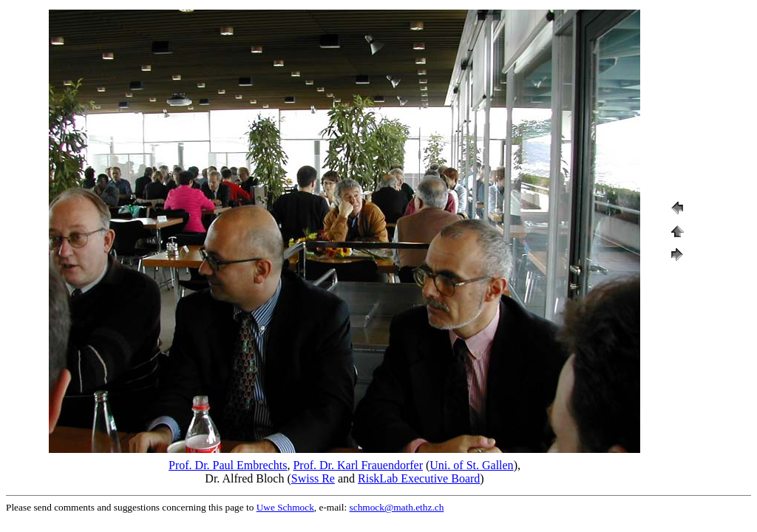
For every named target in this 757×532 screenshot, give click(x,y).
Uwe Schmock (285, 507)
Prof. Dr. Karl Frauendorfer (358, 465)
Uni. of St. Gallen (471, 465)
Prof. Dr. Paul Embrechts (228, 465)
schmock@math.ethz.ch (397, 507)
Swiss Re (313, 478)
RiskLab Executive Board (419, 478)
